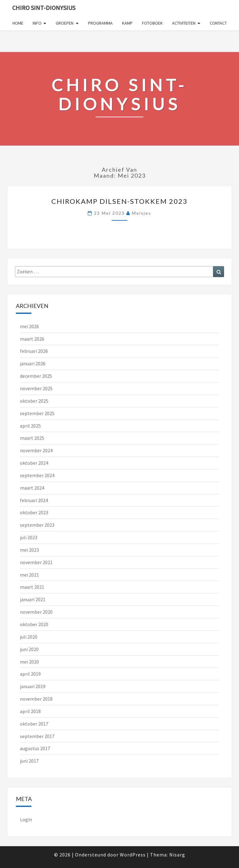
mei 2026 (29, 326)
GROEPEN (65, 23)
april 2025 (30, 426)
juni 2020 (29, 649)
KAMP (127, 23)
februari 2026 (34, 351)
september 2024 (37, 475)
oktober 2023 (34, 512)
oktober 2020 (34, 624)
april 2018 (30, 711)
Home (18, 23)
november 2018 (36, 699)
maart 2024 (32, 488)
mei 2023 (29, 550)
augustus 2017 (35, 748)
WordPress (133, 855)
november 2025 (36, 388)
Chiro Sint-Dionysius (44, 8)
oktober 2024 (34, 463)
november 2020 (36, 612)
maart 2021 (32, 587)
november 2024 (36, 450)
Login (26, 819)
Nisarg (177, 855)
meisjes (142, 213)
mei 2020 (29, 662)
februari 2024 (34, 500)
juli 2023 (29, 537)
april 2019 (30, 674)
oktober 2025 (34, 401)
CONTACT (218, 23)
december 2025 (36, 376)
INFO (37, 23)
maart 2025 (32, 438)
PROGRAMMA (100, 23)
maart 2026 (32, 339)
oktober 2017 (34, 724)
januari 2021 (33, 599)
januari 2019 (33, 686)
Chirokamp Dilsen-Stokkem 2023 (119, 201)
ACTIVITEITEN (184, 23)
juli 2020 (29, 637)
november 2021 (36, 562)
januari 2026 (33, 363)
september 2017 (37, 736)
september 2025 (37, 413)
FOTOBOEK (152, 23)
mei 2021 (29, 575)
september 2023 (37, 525)
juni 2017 (29, 761)
